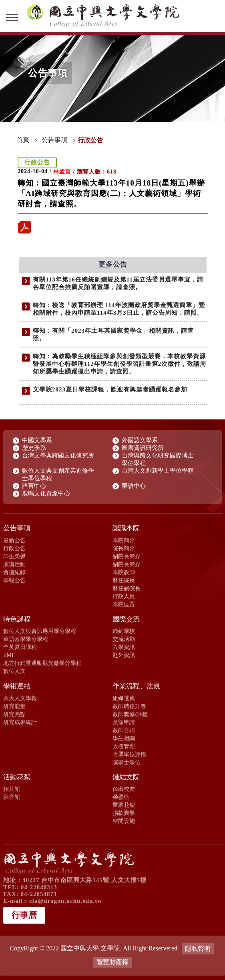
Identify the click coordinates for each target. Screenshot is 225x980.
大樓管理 (124, 746)
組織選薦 (124, 698)
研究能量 (14, 706)
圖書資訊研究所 (143, 448)
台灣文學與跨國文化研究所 (58, 455)
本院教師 (124, 572)
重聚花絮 (124, 805)
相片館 (12, 789)
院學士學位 (127, 762)
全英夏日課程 (20, 647)
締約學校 (124, 631)
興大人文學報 (20, 698)
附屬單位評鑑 (129, 754)
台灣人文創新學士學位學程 (158, 471)
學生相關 (124, 738)
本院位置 (124, 604)
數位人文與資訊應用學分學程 (40, 631)
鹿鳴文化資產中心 (46, 493)
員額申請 (124, 722)
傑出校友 (124, 789)
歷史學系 (34, 448)
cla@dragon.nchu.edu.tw (66, 901)
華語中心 (134, 486)
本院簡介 (124, 540)
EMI (8, 655)
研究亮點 (14, 714)
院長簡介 (124, 548)
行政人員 (124, 596)
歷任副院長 (127, 588)
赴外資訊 (124, 655)
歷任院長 (124, 580)
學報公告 (14, 580)
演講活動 (14, 564)
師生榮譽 (14, 556)
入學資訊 (124, 647)
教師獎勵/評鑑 (130, 714)
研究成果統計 (20, 722)
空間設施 (124, 821)
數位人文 (14, 671)
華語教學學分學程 (26, 639)
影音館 (12, 797)
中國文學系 (37, 440)
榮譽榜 (121, 797)
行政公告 (14, 548)
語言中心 (34, 486)
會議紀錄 (14, 572)
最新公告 (14, 540)
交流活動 (124, 639)
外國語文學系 (140, 440)
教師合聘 (124, 730)
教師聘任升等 (129, 706)
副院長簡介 (127, 556)
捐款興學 (124, 813)
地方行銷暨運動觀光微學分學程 (42, 663)
